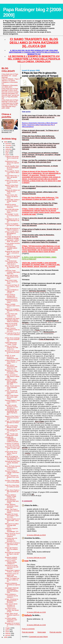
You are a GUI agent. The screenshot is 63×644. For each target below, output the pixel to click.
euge (27, 561)
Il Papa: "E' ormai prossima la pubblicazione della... (12, 357)
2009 (6, 142)
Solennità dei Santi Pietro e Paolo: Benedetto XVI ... (12, 463)
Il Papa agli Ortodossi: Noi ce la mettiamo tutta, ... (11, 549)
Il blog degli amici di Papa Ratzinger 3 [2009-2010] (10, 104)
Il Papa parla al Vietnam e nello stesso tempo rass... (12, 544)
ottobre (8, 147)
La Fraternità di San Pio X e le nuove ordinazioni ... (12, 335)
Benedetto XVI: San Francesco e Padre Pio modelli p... (11, 371)
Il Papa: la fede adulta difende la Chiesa (11, 427)
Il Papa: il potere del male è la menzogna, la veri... (12, 431)
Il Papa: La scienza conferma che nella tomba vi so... (11, 347)
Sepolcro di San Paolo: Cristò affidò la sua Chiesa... (12, 187)
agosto (8, 151)
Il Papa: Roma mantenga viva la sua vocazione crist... (12, 339)
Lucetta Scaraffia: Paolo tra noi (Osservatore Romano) (12, 168)
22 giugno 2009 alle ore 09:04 (36, 535)
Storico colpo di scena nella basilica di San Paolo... (12, 277)
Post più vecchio (55, 632)
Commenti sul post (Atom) (38, 637)
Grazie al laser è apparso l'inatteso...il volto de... (12, 571)
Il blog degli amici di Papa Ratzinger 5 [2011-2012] (10, 89)
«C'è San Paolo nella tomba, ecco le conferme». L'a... (11, 315)
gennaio (8, 635)
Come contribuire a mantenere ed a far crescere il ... (11, 596)
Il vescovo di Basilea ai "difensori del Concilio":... (12, 291)
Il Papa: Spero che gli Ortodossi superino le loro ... (12, 615)
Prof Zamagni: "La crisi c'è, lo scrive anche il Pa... (12, 216)
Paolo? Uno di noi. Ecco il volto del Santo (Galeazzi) (12, 535)
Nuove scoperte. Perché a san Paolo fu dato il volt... (12, 172)
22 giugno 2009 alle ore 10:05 (36, 558)
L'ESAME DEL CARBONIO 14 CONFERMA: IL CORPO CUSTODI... (12, 439)
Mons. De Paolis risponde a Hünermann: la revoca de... (12, 468)
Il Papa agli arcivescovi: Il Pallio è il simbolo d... (12, 229)
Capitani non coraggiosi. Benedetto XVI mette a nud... (12, 311)
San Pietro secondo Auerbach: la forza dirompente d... (11, 407)
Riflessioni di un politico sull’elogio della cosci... (12, 525)
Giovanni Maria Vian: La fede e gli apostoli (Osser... (12, 177)
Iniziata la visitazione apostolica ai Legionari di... (12, 585)
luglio (7, 153)
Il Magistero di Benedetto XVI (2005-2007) (10, 86)
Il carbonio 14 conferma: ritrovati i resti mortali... (12, 444)
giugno (8, 155)
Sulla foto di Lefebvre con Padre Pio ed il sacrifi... (12, 192)
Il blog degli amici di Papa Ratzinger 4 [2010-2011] (10, 101)
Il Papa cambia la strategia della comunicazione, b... (12, 296)
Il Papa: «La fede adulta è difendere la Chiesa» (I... (12, 423)
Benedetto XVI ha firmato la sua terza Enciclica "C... (12, 352)
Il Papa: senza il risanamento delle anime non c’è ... (11, 367)
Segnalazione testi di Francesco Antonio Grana (11, 301)
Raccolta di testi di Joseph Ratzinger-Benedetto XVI (10, 93)
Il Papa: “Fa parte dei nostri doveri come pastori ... (11, 392)
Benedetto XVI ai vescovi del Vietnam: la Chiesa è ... (12, 625)
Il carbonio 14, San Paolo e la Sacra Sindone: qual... (12, 258)
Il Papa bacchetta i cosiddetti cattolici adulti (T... (11, 248)
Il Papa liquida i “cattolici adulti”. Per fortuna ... (12, 241)
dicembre (9, 144)
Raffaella (28, 615)
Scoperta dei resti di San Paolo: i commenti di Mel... (12, 253)
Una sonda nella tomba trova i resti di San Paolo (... (12, 211)
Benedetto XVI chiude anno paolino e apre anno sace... (12, 516)
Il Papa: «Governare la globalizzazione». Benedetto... (12, 601)
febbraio (8, 633)
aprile (7, 630)
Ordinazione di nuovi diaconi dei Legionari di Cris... (12, 163)
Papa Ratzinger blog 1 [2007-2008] (9, 107)
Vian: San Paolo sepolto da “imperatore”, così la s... (12, 267)
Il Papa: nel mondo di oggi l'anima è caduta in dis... (12, 376)
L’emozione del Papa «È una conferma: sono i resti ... (12, 287)
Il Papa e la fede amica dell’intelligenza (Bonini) (12, 233)
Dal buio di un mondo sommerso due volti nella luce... (12, 567)
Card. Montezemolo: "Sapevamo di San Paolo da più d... (11, 262)
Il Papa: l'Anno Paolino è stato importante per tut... (12, 492)
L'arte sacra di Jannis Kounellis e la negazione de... (11, 605)
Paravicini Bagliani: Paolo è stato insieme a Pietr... (12, 402)
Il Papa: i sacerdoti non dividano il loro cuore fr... (12, 477)
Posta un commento (28, 629)
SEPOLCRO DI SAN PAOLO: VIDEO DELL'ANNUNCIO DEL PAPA (11, 382)
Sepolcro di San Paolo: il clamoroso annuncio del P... (12, 418)
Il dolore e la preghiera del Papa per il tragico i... (12, 225)
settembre (9, 149)
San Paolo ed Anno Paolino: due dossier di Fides (12, 610)
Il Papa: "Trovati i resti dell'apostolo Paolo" (12, 435)
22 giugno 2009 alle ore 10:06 (36, 612)
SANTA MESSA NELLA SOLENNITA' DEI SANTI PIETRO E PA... (12, 412)
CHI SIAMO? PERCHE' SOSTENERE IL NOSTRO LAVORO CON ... (12, 590)
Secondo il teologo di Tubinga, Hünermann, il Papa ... (12, 472)
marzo (8, 632)
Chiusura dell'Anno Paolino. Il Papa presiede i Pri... (10, 496)
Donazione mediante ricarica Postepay (11, 558)
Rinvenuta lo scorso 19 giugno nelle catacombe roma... (12, 575)
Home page (42, 632)
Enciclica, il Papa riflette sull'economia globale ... (12, 482)
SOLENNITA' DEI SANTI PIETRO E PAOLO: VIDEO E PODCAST (12, 320)
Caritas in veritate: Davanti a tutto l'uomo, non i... (12, 306)
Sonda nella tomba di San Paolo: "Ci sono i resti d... (12, 448)
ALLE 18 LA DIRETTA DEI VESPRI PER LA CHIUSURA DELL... (12, 458)
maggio (8, 628)
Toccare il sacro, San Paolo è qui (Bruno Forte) (11, 196)
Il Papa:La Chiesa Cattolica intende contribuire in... (11, 562)
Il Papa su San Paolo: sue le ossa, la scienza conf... (13, 182)
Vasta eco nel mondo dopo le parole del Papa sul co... (11, 325)
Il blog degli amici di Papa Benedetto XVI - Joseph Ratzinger (10, 76)
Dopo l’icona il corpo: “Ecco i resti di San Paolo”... (11, 282)
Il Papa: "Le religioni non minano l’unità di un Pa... (12, 580)
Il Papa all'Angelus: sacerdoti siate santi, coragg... (12, 501)
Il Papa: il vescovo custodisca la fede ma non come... (12, 330)
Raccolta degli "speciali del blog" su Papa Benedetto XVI (10, 97)
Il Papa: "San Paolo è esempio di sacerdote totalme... (12, 511)
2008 (6, 637)
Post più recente (28, 632)
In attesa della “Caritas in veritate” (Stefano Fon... (12, 201)
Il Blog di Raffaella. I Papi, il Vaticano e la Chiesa (10, 80)
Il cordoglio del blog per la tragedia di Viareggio (12, 237)
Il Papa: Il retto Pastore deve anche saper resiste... (12, 397)
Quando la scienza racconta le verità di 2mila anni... (12, 206)
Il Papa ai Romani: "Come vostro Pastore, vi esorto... (12, 362)
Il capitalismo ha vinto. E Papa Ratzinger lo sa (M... (12, 220)
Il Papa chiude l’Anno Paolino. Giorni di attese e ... (11, 453)
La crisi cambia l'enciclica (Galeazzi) (12, 244)
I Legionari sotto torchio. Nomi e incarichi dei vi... (12, 158)
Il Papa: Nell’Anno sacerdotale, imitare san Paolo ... (12, 506)
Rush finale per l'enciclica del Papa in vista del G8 (12, 554)
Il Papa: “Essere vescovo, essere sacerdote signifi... (12, 387)
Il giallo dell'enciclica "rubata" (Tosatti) (11, 343)
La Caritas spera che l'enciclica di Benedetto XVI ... (11, 540)
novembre (9, 145)
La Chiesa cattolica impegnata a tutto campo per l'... (11, 620)
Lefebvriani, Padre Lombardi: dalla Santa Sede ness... (12, 272)
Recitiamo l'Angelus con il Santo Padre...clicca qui (12, 520)
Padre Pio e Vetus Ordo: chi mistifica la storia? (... (12, 487)
